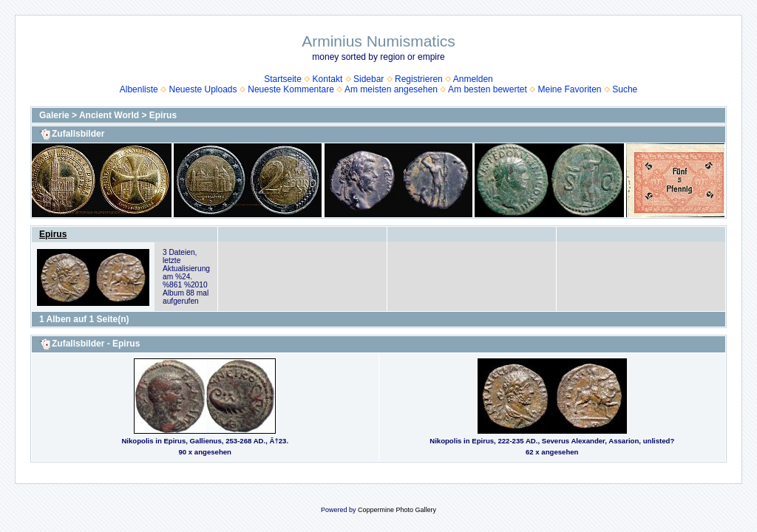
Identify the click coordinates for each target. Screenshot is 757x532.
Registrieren (419, 79)
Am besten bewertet (488, 89)
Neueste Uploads (203, 89)
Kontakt (328, 79)
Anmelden (473, 79)
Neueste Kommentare (291, 89)
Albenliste (139, 89)
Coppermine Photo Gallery (397, 510)
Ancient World (109, 115)
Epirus (163, 115)
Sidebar (369, 79)
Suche (625, 89)
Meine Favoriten (569, 89)
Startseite (283, 79)
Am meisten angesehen (391, 89)
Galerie (54, 115)
